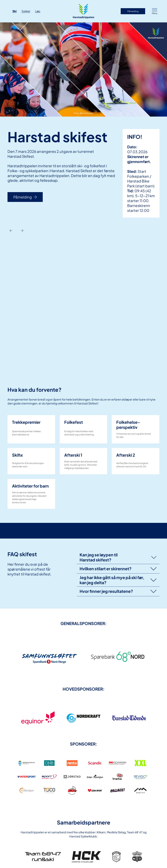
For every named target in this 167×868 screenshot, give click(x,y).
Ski (15, 11)
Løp (38, 11)
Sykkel (26, 11)
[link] (49, 656)
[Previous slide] (11, 231)
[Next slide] (22, 231)
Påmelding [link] (133, 11)
